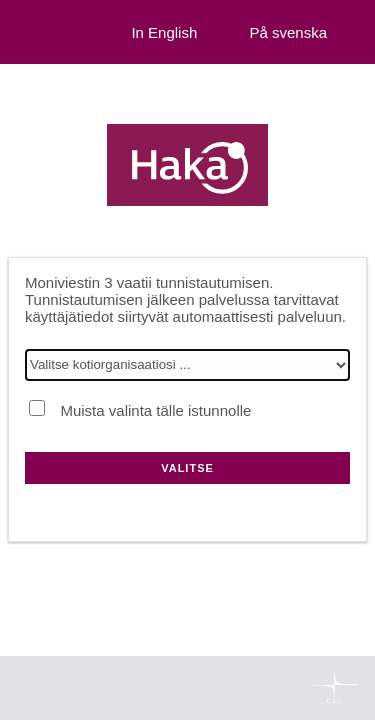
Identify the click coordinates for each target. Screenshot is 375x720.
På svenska (288, 32)
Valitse (187, 468)
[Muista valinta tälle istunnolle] (37, 408)
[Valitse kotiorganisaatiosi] (187, 365)
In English (164, 32)
